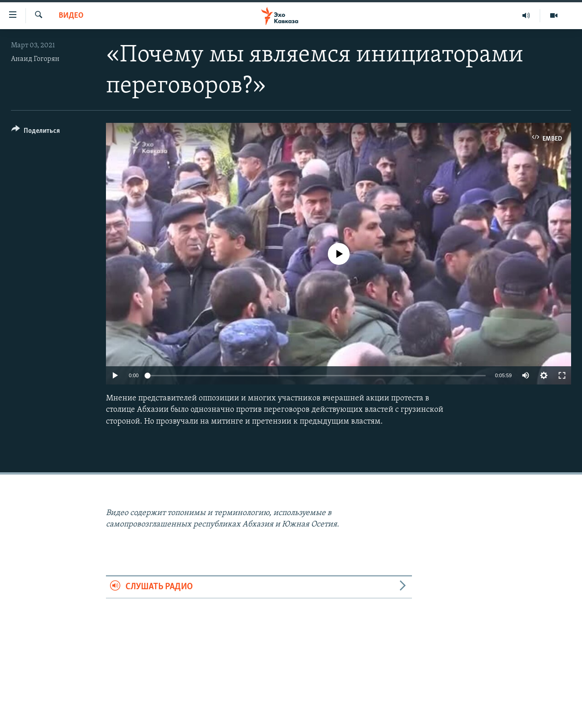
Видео (71, 16)
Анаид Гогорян (35, 59)
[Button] (36, 132)
